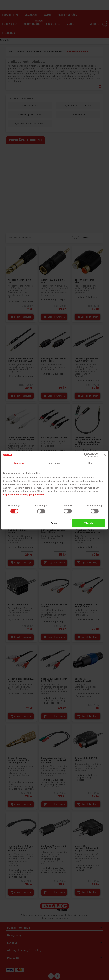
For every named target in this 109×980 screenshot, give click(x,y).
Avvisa (54, 523)
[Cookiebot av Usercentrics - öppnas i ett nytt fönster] (86, 455)
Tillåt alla (89, 523)
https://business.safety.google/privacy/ (24, 495)
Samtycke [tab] (19, 463)
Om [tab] (90, 463)
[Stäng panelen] (105, 455)
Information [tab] (54, 463)
